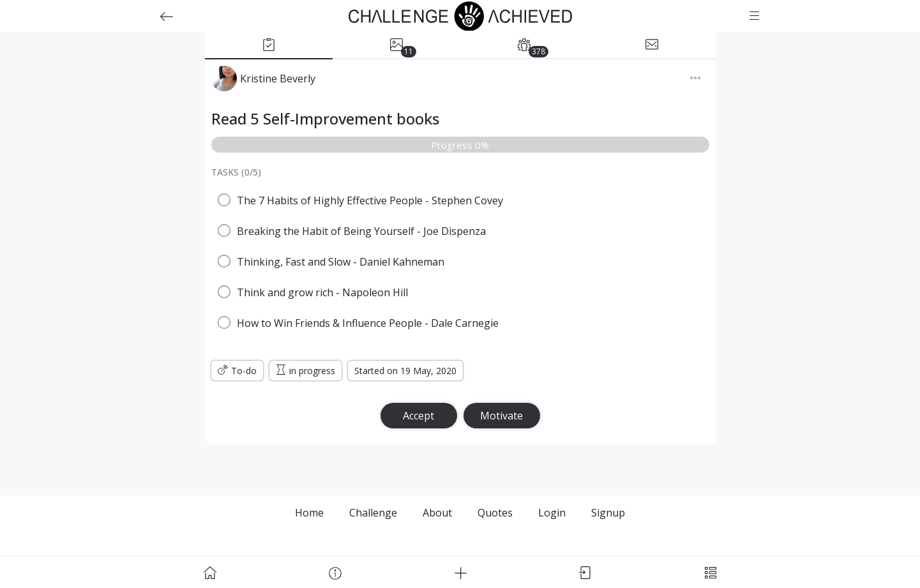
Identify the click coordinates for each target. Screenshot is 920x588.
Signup (608, 513)
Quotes (495, 513)
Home (309, 513)
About (437, 513)
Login (552, 513)
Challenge (373, 513)
